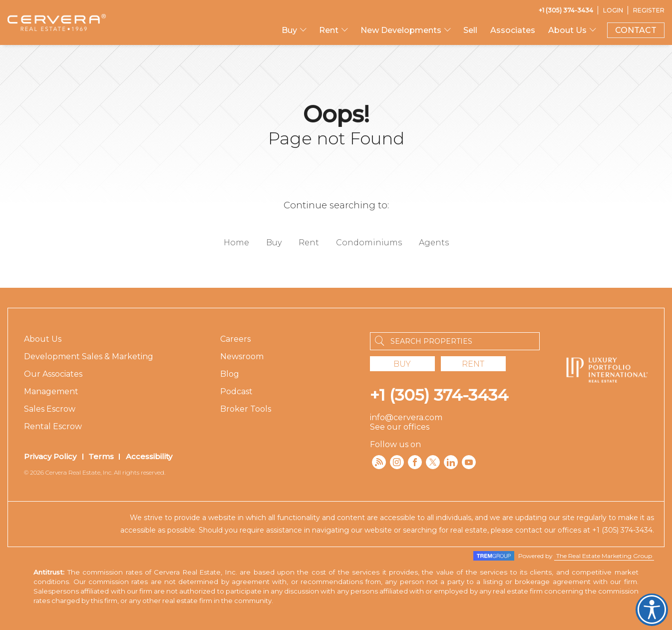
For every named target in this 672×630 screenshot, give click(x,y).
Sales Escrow (50, 409)
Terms (101, 456)
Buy (289, 30)
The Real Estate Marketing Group (604, 556)
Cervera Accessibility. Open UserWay (652, 610)
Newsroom (242, 356)
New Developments (401, 30)
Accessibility (149, 456)
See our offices (400, 427)
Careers (235, 339)
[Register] (649, 10)
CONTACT (636, 30)
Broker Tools (246, 409)
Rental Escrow (53, 426)
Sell (470, 30)
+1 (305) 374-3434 (439, 395)
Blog (230, 374)
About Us (567, 30)
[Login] (613, 10)
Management (51, 391)
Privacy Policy (50, 456)
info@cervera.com (406, 417)
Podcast (236, 391)
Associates (513, 30)
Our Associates (53, 374)
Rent (329, 30)
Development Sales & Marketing (89, 356)
